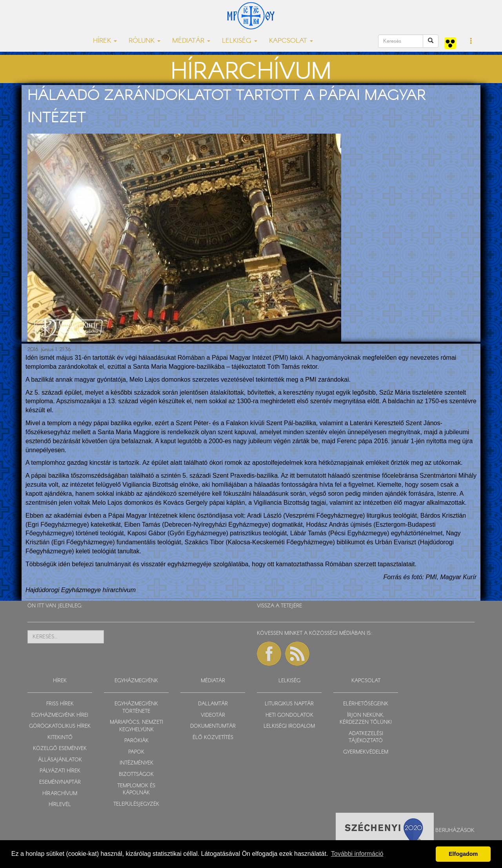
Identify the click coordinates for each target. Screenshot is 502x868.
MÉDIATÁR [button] (191, 41)
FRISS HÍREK (60, 704)
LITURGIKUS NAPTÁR (289, 704)
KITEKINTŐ (60, 738)
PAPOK (136, 752)
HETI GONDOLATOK (289, 715)
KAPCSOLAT (366, 681)
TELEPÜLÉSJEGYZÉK (136, 804)
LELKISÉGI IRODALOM (289, 726)
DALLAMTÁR (213, 704)
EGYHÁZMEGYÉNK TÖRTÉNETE (136, 708)
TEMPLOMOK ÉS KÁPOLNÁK (136, 790)
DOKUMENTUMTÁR (213, 726)
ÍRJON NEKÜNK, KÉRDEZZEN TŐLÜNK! (366, 719)
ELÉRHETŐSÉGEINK (366, 704)
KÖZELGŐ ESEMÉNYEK (60, 749)
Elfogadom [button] (463, 854)
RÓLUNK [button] (145, 41)
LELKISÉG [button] (240, 41)
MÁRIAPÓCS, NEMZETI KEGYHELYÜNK (136, 726)
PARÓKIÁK (136, 741)
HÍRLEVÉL (60, 805)
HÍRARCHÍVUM (60, 794)
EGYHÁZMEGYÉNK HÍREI (60, 715)
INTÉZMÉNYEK (136, 763)
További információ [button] (357, 854)
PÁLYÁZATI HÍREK (60, 771)
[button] (471, 42)
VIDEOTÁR (213, 715)
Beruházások (455, 830)
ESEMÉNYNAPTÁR (60, 782)
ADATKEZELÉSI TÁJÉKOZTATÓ (366, 738)
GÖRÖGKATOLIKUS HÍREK (60, 726)
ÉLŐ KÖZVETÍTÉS (213, 738)
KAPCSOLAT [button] (291, 41)
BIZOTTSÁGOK (136, 775)
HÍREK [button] (105, 41)
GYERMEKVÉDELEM (366, 752)
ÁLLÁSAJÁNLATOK (60, 760)
